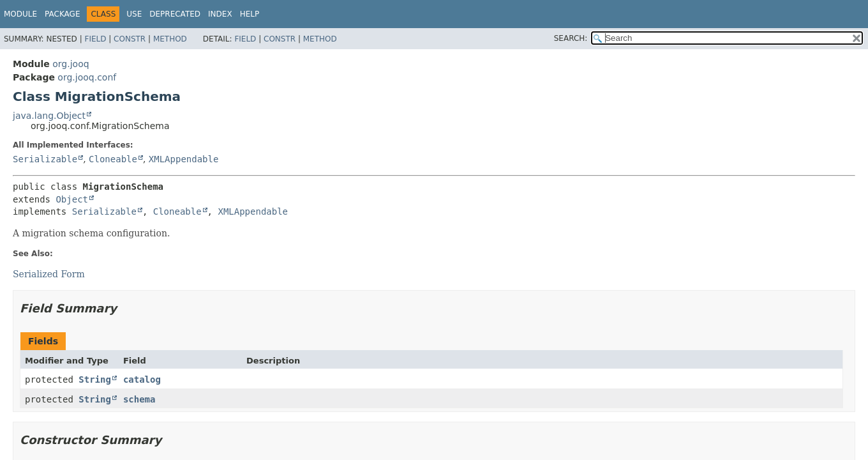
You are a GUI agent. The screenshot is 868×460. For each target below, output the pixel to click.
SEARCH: (571, 38)
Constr (130, 39)
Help (250, 14)
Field (95, 39)
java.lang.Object (49, 116)
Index (220, 14)
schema (139, 399)
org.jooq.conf (87, 77)
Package (62, 14)
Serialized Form (49, 274)
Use (134, 14)
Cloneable (113, 159)
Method (170, 39)
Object (72, 199)
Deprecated (175, 14)
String (95, 379)
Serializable (45, 159)
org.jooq (71, 64)
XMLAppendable (184, 159)
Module (20, 14)
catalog (142, 379)
